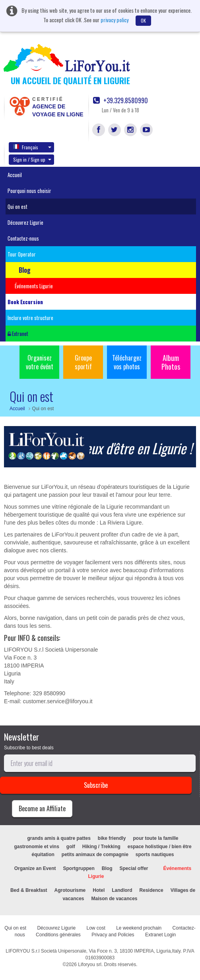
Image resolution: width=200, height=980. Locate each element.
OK (143, 20)
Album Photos (171, 362)
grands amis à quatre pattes (59, 838)
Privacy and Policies (113, 935)
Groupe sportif (83, 362)
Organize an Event (35, 868)
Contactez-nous (23, 238)
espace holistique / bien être (160, 847)
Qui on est (17, 206)
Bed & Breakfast (29, 890)
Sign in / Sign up (32, 159)
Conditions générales (58, 935)
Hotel (99, 890)
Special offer (134, 868)
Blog (107, 868)
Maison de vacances (114, 899)
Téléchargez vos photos (127, 362)
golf (71, 847)
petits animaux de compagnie (95, 855)
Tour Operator (22, 254)
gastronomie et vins (36, 847)
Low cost (96, 928)
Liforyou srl (90, 965)
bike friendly (112, 838)
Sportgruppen (79, 868)
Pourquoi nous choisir (29, 191)
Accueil (15, 175)
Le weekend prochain (139, 928)
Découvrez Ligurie (25, 222)
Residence (151, 890)
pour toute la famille (156, 838)
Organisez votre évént (40, 362)
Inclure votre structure (30, 318)
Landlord (122, 890)
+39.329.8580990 (120, 101)
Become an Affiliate (42, 808)
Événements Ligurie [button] (34, 286)
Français (32, 147)
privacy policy (115, 20)
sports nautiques (155, 855)
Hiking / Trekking (101, 847)
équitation (43, 855)
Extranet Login (160, 935)
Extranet (18, 334)
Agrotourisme (70, 890)
